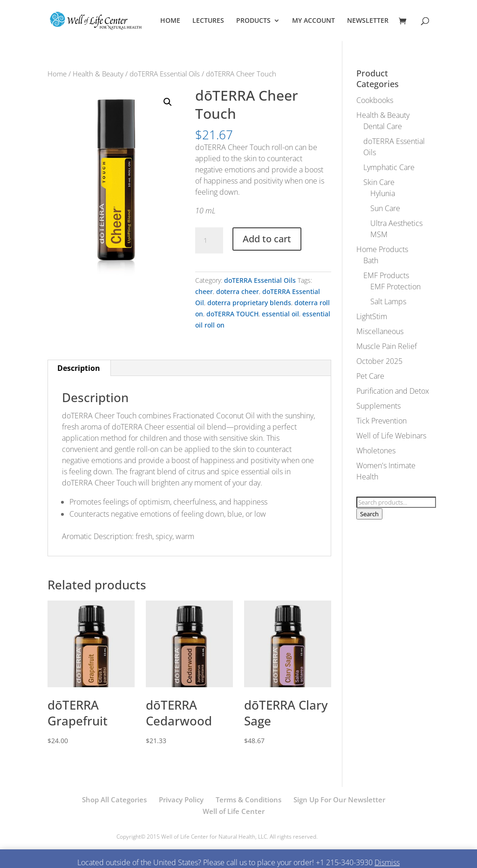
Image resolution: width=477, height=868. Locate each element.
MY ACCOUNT (313, 21)
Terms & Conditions (249, 800)
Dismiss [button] (387, 862)
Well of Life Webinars (391, 436)
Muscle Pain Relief (387, 346)
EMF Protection (395, 287)
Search (369, 514)
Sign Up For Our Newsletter (339, 800)
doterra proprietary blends (249, 303)
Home (57, 74)
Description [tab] (79, 368)
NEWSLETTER (368, 21)
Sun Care (385, 208)
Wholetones (376, 451)
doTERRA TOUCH (232, 314)
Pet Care (370, 376)
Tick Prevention (382, 421)
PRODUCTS (253, 21)
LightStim (372, 316)
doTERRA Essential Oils (165, 74)
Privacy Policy (181, 800)
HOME (170, 21)
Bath (371, 260)
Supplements (378, 406)
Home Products (382, 249)
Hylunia (383, 193)
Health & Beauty (98, 74)
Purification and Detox (393, 391)
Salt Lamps (388, 301)
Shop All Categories (114, 800)
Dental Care (383, 126)
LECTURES (208, 21)
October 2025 (379, 361)
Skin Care (379, 182)
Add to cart (267, 239)
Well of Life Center (234, 811)
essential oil (280, 314)
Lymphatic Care (389, 167)
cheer (204, 291)
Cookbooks (375, 100)
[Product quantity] (209, 240)
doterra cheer (238, 291)
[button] (168, 102)
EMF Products (386, 275)
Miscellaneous (380, 331)
